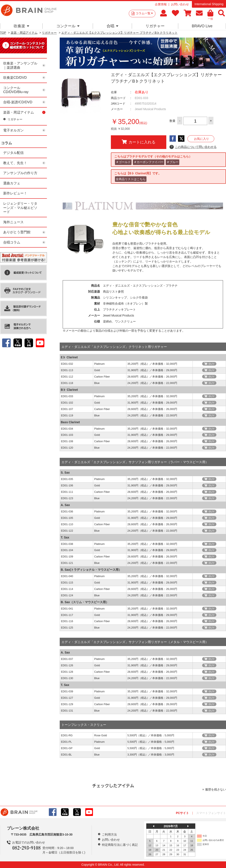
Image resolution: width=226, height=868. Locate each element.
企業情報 (161, 4)
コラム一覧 (144, 13)
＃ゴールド (123, 162)
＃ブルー (172, 162)
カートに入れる (139, 142)
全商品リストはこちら (131, 179)
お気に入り (201, 139)
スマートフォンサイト (211, 813)
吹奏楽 (21, 26)
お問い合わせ (180, 4)
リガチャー (155, 26)
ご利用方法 (109, 834)
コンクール (68, 26)
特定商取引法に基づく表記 (120, 845)
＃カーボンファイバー (149, 162)
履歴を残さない (216, 789)
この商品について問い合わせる (193, 147)
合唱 (112, 26)
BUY (211, 364)
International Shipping (209, 4)
